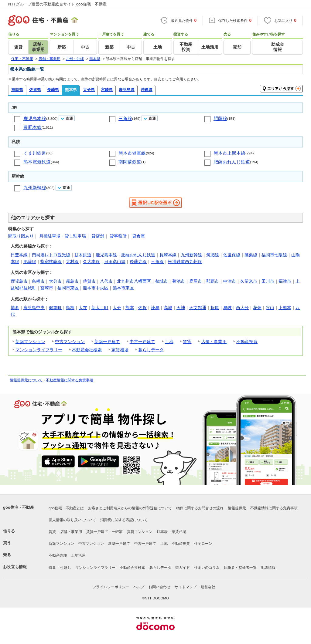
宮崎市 (47, 288)
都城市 (162, 281)
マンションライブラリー (39, 350)
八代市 (106, 281)
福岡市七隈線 (274, 255)
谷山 (270, 308)
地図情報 (268, 568)
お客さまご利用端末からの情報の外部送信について (130, 508)
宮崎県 (107, 90)
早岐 (227, 308)
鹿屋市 (196, 281)
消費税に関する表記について (124, 520)
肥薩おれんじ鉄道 (232, 162)
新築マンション (30, 342)
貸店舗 (98, 236)
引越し (66, 568)
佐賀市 (89, 281)
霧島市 (72, 281)
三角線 (125, 118)
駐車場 (162, 532)
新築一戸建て (107, 342)
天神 (181, 308)
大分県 (89, 90)
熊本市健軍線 (132, 153)
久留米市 (249, 281)
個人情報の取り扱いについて (72, 520)
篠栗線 (251, 255)
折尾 (215, 308)
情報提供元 (237, 508)
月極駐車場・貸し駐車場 (63, 236)
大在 (83, 308)
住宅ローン (203, 544)
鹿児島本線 (35, 118)
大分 (117, 308)
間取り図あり (21, 236)
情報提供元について (26, 380)
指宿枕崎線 (51, 261)
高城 (168, 308)
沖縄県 (147, 90)
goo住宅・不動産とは (66, 508)
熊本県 (71, 90)
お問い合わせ (159, 587)
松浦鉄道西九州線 (185, 261)
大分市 (55, 281)
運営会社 (208, 587)
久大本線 (91, 261)
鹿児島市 (19, 281)
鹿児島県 (127, 90)
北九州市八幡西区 (134, 281)
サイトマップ (186, 587)
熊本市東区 (123, 288)
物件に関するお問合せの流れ (200, 508)
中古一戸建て (142, 342)
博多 (15, 308)
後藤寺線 (138, 261)
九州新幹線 (35, 188)
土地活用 (78, 555)
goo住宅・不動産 (19, 507)
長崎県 (53, 90)
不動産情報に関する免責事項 (70, 380)
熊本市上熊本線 (229, 153)
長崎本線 (168, 255)
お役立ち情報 (15, 567)
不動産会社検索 (87, 350)
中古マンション (70, 342)
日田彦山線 (115, 261)
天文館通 (198, 308)
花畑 (257, 308)
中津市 (230, 281)
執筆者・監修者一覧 (240, 568)
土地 (169, 342)
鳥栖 (70, 308)
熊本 (130, 308)
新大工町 (100, 308)
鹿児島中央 (34, 308)
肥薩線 (220, 118)
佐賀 (142, 308)
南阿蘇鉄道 (130, 162)
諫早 (155, 308)
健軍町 (55, 308)
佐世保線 (232, 255)
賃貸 (187, 342)
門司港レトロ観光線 (51, 255)
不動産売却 (58, 555)
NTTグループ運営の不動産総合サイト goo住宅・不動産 (57, 4)
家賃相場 (120, 350)
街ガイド (183, 568)
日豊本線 (19, 255)
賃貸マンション (140, 532)
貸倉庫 (138, 236)
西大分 (242, 308)
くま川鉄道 (35, 153)
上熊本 (285, 308)
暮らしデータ (151, 350)
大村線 (72, 261)
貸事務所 (118, 236)
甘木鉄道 (83, 255)
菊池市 (179, 281)
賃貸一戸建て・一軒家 (104, 532)
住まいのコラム (207, 568)
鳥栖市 (38, 281)
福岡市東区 (68, 288)
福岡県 (17, 90)
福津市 (285, 281)
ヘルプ (139, 587)
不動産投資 (247, 342)
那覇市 (213, 281)
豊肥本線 (32, 127)
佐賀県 (35, 90)
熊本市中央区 (96, 288)
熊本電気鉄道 (37, 162)
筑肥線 (213, 255)
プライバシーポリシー (111, 587)
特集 (52, 568)
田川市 (268, 281)
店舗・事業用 (214, 342)
